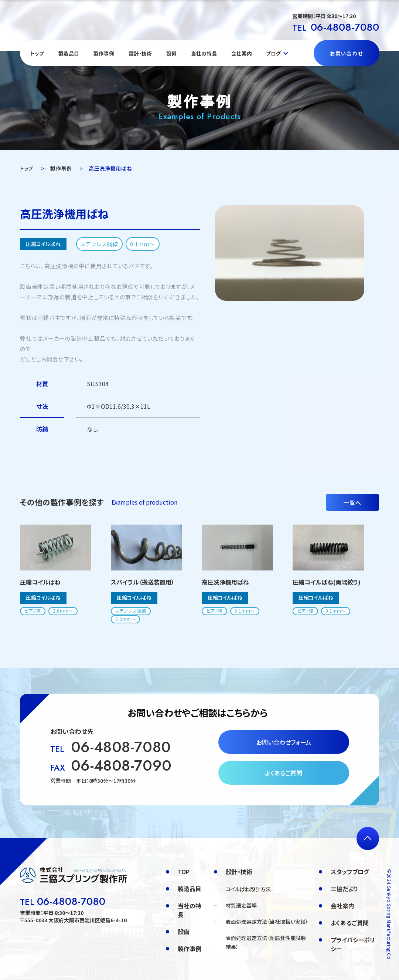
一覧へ (352, 503)
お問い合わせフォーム (284, 742)
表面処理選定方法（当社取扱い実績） (267, 922)
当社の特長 (204, 53)
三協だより (344, 889)
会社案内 (242, 53)
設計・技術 (140, 53)
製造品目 (69, 53)
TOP (184, 872)
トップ (37, 53)
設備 (171, 53)
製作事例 (104, 53)
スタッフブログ (350, 872)
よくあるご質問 (284, 773)
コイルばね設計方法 (248, 889)
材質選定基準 (241, 905)
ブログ (273, 53)
